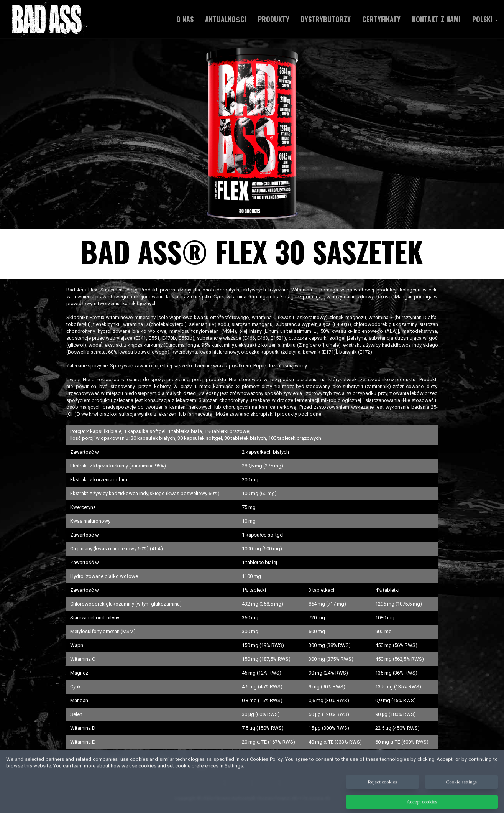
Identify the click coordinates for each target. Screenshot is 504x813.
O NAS (185, 19)
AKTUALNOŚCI (226, 19)
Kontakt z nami (436, 19)
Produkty (274, 19)
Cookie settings (462, 789)
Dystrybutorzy (326, 19)
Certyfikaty (381, 19)
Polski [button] (485, 19)
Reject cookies (383, 789)
